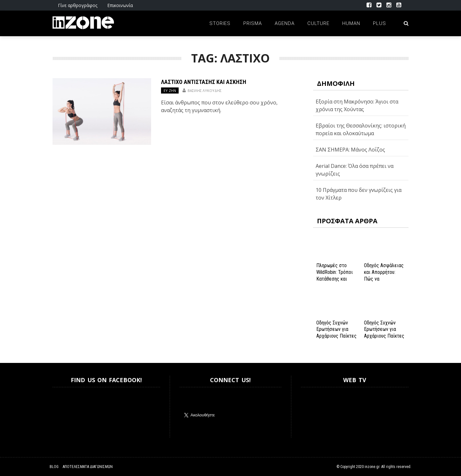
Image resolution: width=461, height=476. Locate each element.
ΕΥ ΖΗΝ (170, 90)
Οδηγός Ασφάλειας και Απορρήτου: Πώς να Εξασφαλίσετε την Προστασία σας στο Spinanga (384, 282)
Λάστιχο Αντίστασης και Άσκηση (204, 82)
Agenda (285, 23)
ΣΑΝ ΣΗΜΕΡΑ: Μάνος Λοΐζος (350, 150)
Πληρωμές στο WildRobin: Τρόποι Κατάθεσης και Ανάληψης (335, 275)
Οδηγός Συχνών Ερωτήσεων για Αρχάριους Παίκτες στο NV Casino (384, 333)
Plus (380, 23)
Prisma (253, 23)
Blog (54, 467)
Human (351, 23)
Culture (318, 23)
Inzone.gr (68, 412)
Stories (220, 23)
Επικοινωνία (120, 5)
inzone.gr (372, 467)
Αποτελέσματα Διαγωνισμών (88, 467)
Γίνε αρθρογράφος (78, 5)
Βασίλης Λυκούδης (205, 90)
